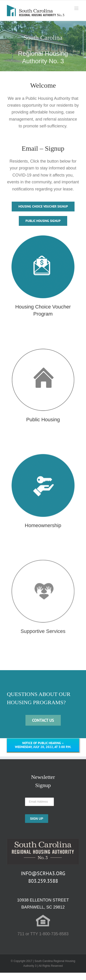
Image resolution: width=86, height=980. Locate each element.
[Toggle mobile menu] (77, 8)
